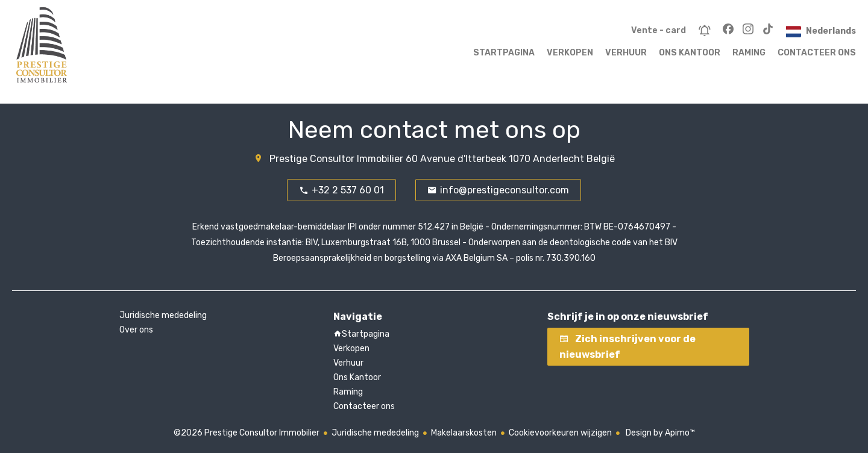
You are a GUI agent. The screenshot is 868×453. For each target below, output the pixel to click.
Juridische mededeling (375, 433)
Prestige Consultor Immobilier (336, 159)
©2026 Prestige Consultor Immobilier (247, 433)
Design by (659, 433)
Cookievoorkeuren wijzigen (560, 433)
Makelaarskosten (464, 433)
